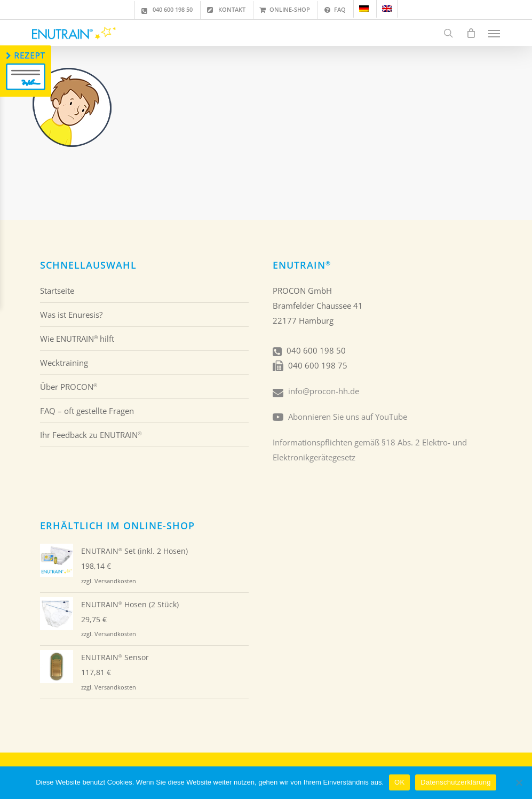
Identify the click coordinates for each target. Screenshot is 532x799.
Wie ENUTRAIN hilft (77, 339)
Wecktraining (64, 363)
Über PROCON (69, 387)
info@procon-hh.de (324, 391)
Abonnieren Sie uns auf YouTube (348, 417)
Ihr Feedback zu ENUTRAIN (91, 435)
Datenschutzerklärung (455, 782)
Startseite (57, 291)
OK (399, 782)
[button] (494, 33)
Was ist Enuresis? (71, 315)
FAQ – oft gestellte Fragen (87, 411)
